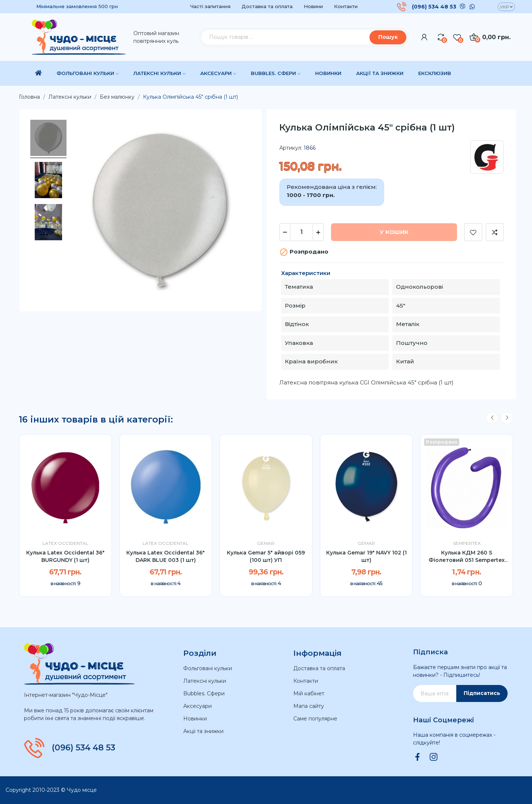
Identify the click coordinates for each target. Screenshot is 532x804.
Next (507, 418)
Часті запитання (210, 6)
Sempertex (467, 543)
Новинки (195, 719)
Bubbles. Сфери (204, 693)
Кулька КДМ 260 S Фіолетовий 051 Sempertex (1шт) (467, 557)
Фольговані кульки (208, 668)
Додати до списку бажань (473, 232)
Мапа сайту (309, 706)
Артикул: (291, 148)
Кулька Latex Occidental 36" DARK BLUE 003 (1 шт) (166, 556)
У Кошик (394, 232)
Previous (492, 418)
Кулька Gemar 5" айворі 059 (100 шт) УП (266, 556)
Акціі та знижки (203, 731)
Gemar (266, 543)
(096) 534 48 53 (434, 7)
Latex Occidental (65, 543)
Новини (313, 6)
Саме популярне (315, 719)
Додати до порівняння (495, 232)
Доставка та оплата (267, 6)
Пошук (388, 37)
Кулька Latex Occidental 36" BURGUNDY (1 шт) (65, 556)
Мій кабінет (309, 693)
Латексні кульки (205, 681)
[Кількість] (301, 232)
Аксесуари (197, 706)
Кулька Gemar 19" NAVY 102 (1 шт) (366, 556)
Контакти (346, 6)
